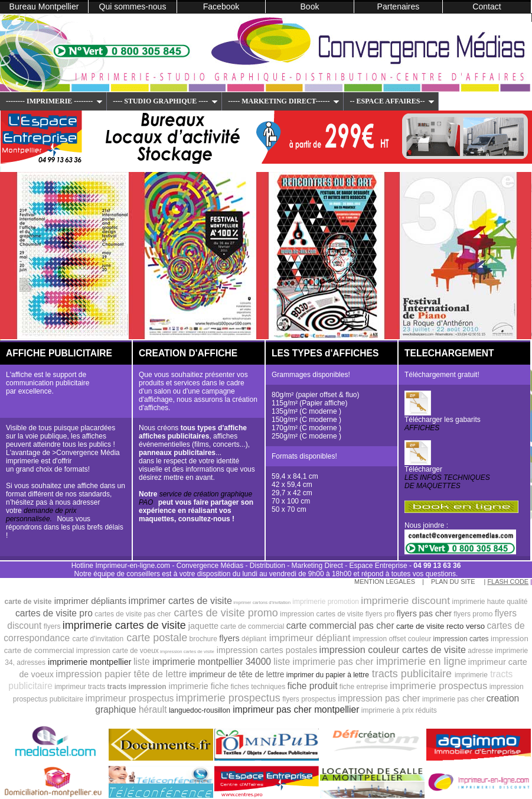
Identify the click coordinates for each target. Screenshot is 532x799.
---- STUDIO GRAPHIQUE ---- (165, 101)
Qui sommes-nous (133, 7)
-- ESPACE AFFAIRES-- (392, 101)
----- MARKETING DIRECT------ (284, 101)
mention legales (385, 582)
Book (310, 7)
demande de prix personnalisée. (41, 515)
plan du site (454, 582)
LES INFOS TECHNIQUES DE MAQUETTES (447, 482)
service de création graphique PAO (195, 498)
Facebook (221, 7)
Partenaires (399, 7)
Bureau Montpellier (44, 7)
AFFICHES (422, 428)
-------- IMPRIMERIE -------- (54, 101)
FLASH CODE (508, 582)
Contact (487, 7)
